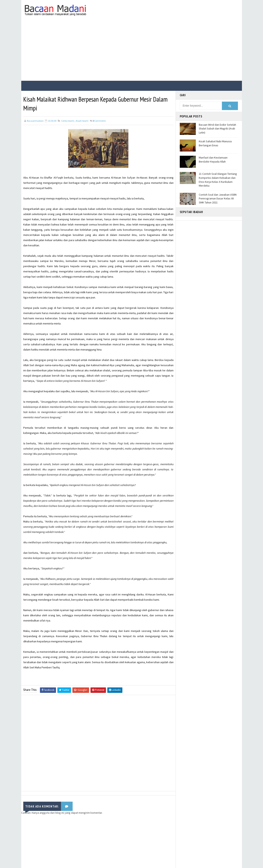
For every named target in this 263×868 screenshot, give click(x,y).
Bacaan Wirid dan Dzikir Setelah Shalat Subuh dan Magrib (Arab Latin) (217, 129)
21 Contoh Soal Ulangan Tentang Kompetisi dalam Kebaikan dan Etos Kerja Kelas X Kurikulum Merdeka (218, 180)
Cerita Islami (68, 121)
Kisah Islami (82, 121)
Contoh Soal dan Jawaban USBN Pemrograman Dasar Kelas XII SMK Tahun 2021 (218, 199)
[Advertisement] (132, 51)
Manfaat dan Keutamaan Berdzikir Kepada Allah (213, 160)
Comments (99, 121)
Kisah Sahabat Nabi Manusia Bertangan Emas (215, 143)
